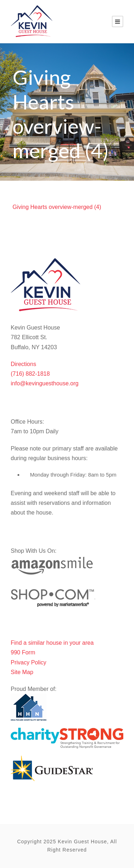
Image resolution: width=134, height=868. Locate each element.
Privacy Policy (29, 662)
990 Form (23, 652)
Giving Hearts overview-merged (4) (57, 207)
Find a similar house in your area (52, 643)
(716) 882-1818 (30, 374)
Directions (23, 364)
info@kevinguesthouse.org (45, 383)
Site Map (22, 672)
